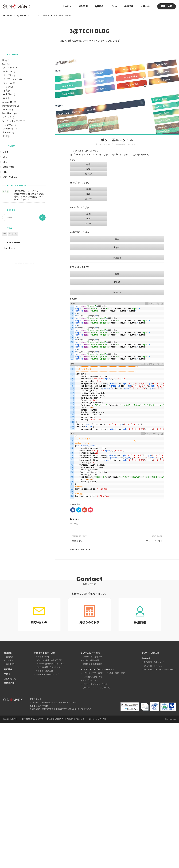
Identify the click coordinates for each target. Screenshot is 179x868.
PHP (5, 136)
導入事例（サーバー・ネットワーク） (160, 669)
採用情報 (129, 6)
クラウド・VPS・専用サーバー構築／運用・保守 (104, 673)
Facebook (14, 242)
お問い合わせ (147, 6)
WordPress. (31, 263)
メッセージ (11, 660)
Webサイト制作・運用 (44, 653)
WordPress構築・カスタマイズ (49, 660)
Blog (5, 60)
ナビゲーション (11, 79)
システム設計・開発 (90, 653)
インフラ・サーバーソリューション (98, 669)
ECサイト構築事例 (91, 660)
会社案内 (99, 6)
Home (10, 15)
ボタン (46, 15)
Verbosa (23, 263)
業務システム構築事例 (93, 664)
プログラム (8, 125)
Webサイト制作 (42, 657)
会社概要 (10, 657)
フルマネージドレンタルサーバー (97, 688)
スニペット (9, 68)
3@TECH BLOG (24, 15)
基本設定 (8, 94)
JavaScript (9, 128)
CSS (37, 15)
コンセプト (11, 664)
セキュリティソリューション (95, 684)
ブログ (114, 6)
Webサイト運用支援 (44, 671)
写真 (5, 90)
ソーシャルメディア (12, 121)
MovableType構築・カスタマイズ (51, 664)
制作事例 (83, 6)
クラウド (7, 117)
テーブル (8, 75)
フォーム (8, 83)
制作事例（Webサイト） (155, 662)
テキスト (8, 71)
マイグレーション (91, 680)
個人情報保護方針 (10, 719)
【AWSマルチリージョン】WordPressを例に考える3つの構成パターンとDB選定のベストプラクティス (29, 195)
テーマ (7, 109)
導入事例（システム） (154, 666)
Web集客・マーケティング (47, 674)
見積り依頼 (167, 6)
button (88, 174)
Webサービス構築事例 (93, 657)
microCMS (8, 102)
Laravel (7, 132)
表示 (5, 98)
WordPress (8, 113)
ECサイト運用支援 (151, 653)
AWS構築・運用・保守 (93, 677)
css (5, 234)
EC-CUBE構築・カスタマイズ (49, 667)
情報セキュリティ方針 (97, 719)
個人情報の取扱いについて (32, 719)
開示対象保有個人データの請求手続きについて (66, 719)
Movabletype (9, 106)
